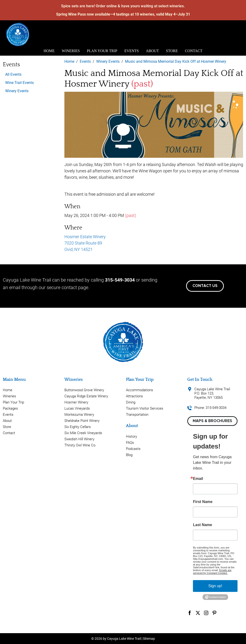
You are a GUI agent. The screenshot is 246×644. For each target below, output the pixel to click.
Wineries (71, 51)
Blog (129, 455)
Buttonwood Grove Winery (84, 390)
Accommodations (140, 390)
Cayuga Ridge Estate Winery (86, 396)
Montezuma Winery (79, 415)
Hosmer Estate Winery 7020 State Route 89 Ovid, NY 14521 (85, 243)
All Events (13, 74)
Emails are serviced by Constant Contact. (212, 572)
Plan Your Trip (102, 51)
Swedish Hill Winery (79, 439)
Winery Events (17, 91)
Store (172, 51)
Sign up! (215, 586)
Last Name (202, 525)
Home (49, 51)
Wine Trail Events (19, 83)
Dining (131, 402)
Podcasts (133, 449)
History (131, 436)
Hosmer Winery (76, 402)
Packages (10, 408)
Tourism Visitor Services (145, 408)
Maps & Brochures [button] (212, 421)
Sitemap (149, 639)
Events (131, 51)
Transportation (137, 415)
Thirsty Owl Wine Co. (80, 445)
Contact (194, 51)
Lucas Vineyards (77, 408)
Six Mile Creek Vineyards (83, 433)
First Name (203, 502)
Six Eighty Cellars (78, 427)
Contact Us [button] (205, 286)
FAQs (130, 443)
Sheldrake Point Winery (82, 421)
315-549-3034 (120, 280)
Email (198, 479)
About (152, 51)
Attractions (134, 396)
